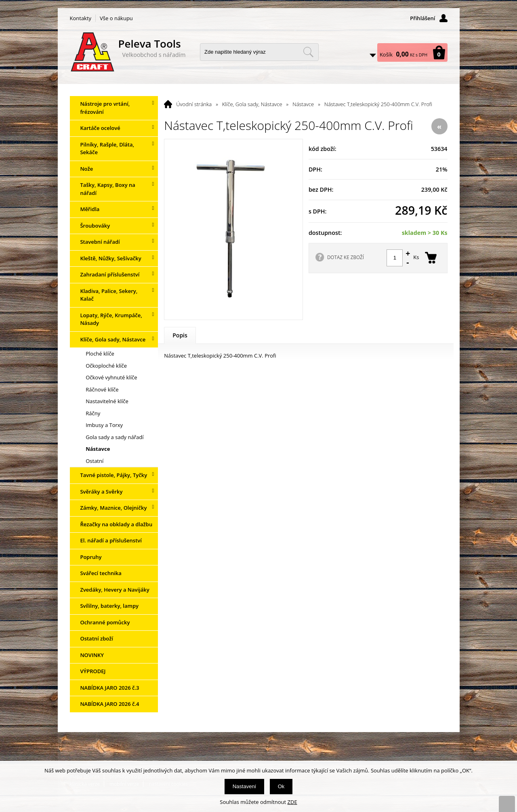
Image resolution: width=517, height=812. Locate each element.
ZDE (292, 802)
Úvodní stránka (194, 104)
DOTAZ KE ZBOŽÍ (346, 257)
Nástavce (303, 104)
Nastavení (245, 786)
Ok (281, 786)
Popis (180, 335)
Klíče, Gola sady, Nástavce (252, 104)
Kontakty (81, 18)
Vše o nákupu (116, 18)
